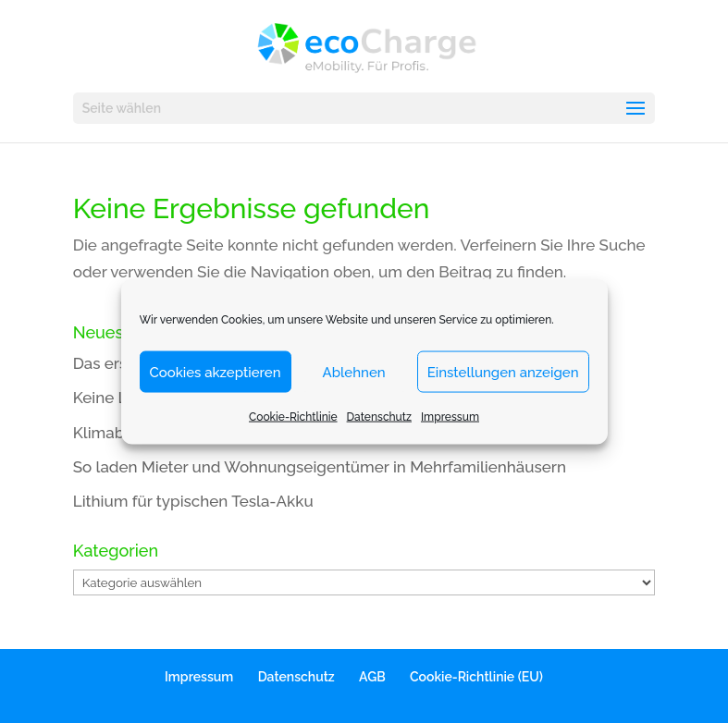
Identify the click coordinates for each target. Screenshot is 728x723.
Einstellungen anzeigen (503, 372)
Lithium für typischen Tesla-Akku (193, 501)
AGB (372, 677)
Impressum (450, 417)
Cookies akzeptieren (216, 372)
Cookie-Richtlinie (293, 417)
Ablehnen (354, 372)
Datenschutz (379, 417)
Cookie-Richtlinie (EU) (476, 677)
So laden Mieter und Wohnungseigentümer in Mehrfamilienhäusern (320, 467)
